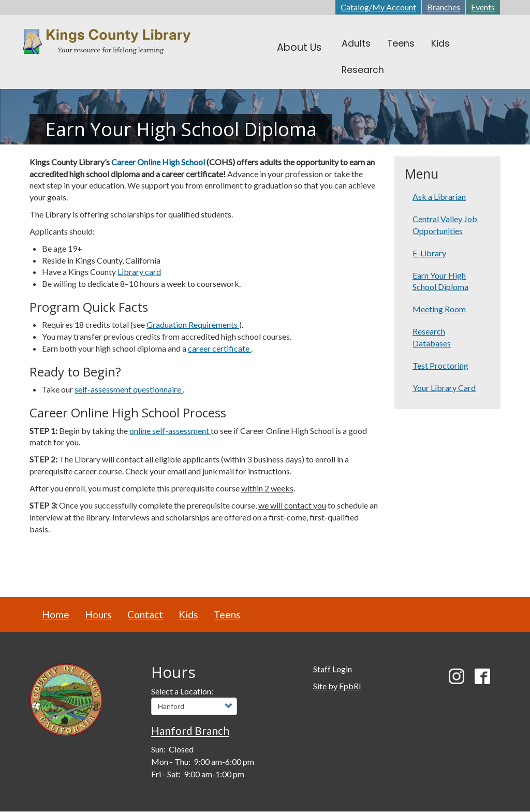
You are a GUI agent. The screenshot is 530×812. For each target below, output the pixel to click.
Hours (98, 614)
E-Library (429, 253)
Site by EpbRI (337, 686)
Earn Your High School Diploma (440, 281)
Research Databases (432, 337)
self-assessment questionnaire (129, 389)
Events (483, 7)
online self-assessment (170, 431)
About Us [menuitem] (299, 47)
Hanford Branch (190, 730)
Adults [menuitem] (356, 44)
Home (56, 614)
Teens (227, 614)
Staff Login (333, 669)
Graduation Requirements (193, 324)
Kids (188, 614)
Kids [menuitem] (440, 44)
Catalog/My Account (378, 7)
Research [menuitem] (363, 70)
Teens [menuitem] (401, 44)
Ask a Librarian (439, 197)
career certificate (219, 348)
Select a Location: (182, 691)
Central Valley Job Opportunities (445, 225)
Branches (444, 7)
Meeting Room (439, 309)
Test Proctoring (440, 365)
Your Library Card (444, 388)
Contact (145, 614)
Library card (139, 272)
